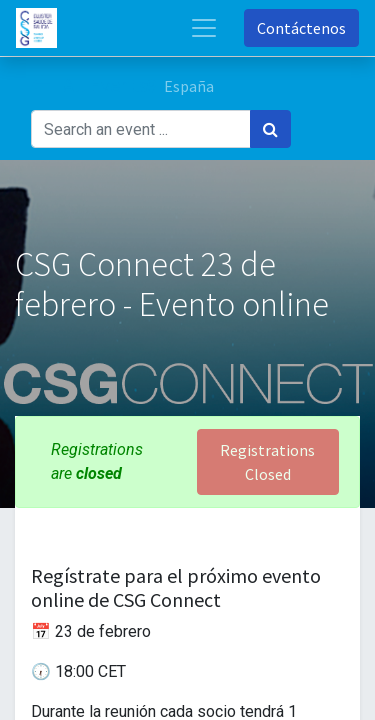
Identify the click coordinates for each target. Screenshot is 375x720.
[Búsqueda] (270, 129)
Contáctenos (301, 28)
